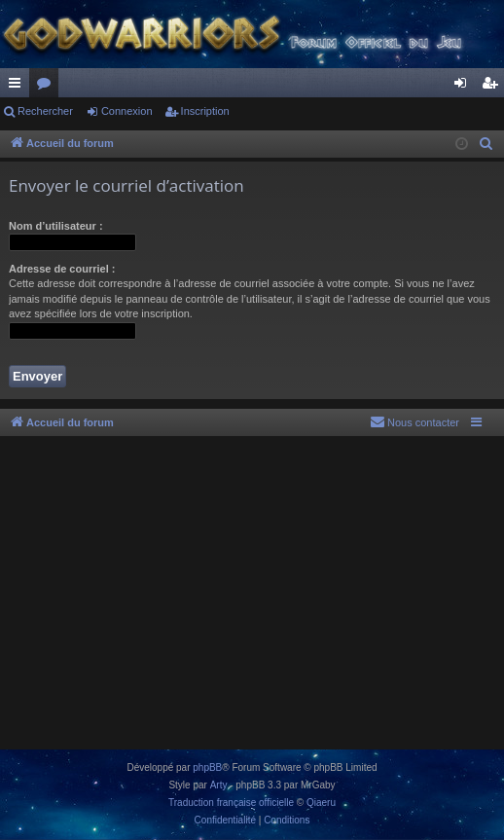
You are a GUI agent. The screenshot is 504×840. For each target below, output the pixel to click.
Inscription (205, 111)
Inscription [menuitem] (494, 87)
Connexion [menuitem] (465, 87)
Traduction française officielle (231, 803)
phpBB (207, 767)
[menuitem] (486, 144)
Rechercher (45, 111)
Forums (48, 87)
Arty (219, 785)
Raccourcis (18, 87)
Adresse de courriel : (62, 269)
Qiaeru (321, 803)
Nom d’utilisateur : (56, 226)
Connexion (127, 111)
